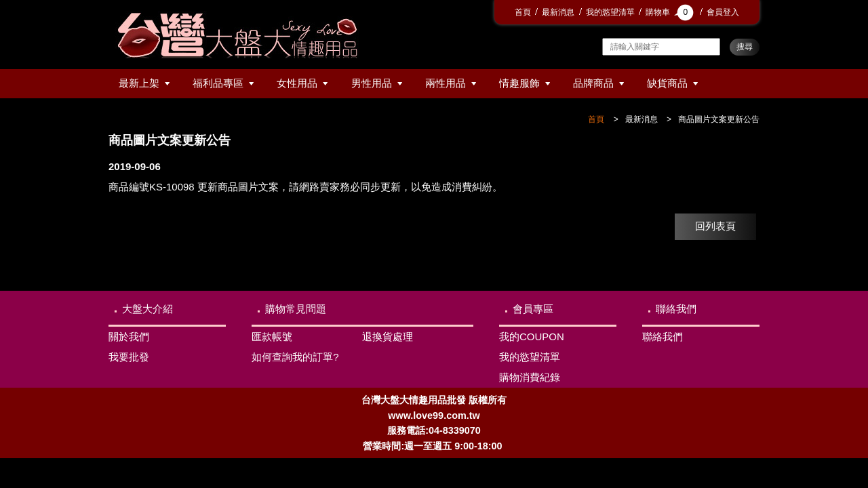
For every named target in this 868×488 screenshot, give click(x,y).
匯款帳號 (272, 337)
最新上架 (139, 83)
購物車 (671, 12)
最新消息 (558, 12)
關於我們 (129, 337)
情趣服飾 (519, 83)
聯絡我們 (676, 309)
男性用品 (372, 83)
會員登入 (723, 12)
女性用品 (297, 83)
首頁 (523, 12)
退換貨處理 (388, 337)
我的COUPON (532, 337)
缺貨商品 (667, 83)
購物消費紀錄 (530, 377)
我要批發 (129, 357)
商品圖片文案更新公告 (719, 119)
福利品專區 (218, 83)
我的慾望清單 (610, 12)
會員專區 (533, 309)
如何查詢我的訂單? (295, 357)
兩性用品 (446, 83)
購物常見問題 (296, 309)
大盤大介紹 (147, 309)
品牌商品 (593, 83)
